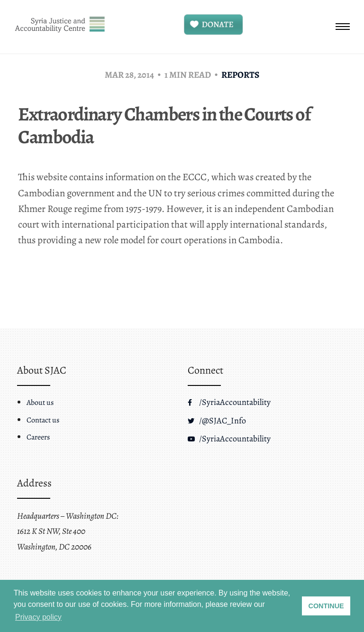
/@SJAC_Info (217, 421)
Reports (240, 75)
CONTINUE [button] (326, 606)
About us (40, 403)
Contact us (43, 420)
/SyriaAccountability (229, 402)
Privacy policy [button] (38, 617)
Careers (38, 437)
